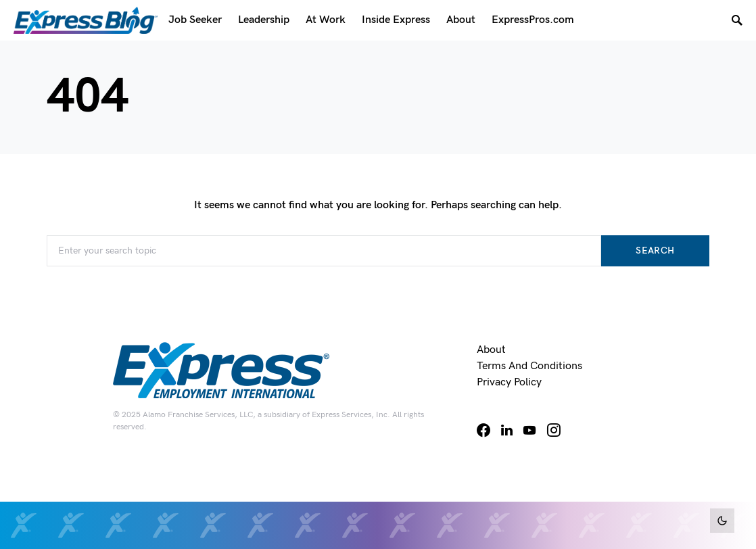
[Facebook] (483, 430)
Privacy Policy (509, 382)
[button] (722, 521)
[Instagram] (554, 430)
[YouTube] (529, 430)
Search (655, 250)
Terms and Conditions (529, 366)
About (491, 350)
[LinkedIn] (507, 430)
